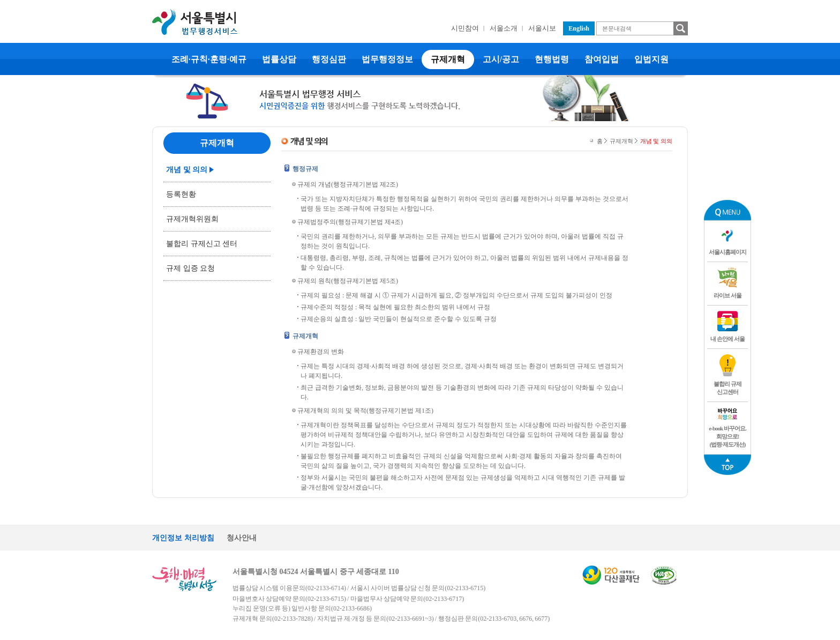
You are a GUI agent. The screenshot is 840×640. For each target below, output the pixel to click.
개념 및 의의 (187, 170)
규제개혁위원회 (192, 219)
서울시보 (542, 28)
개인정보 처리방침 (183, 538)
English (579, 28)
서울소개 (504, 28)
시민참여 (465, 28)
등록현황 (181, 194)
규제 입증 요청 (190, 268)
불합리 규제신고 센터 (202, 244)
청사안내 (242, 538)
